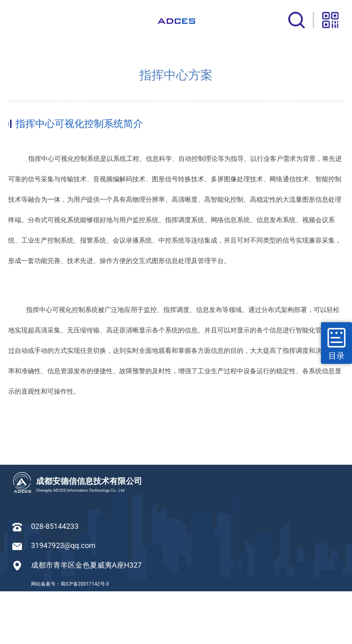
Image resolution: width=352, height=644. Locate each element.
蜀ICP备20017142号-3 (85, 637)
